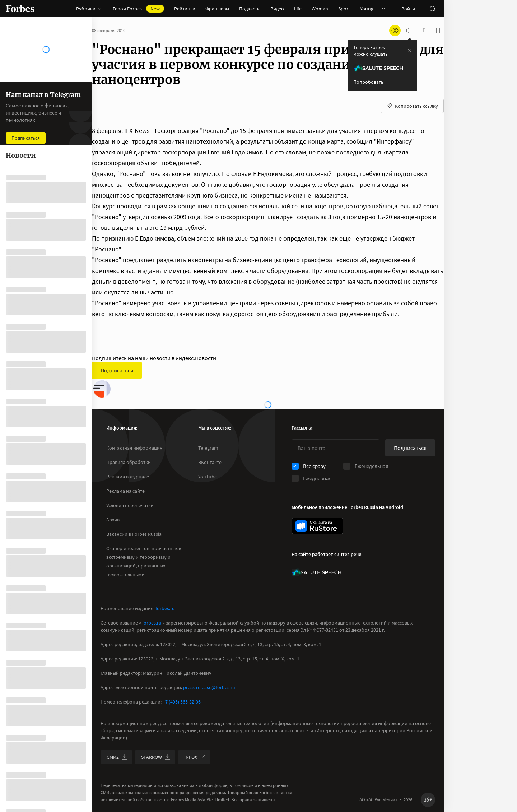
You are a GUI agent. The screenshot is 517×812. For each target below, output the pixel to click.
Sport (344, 9)
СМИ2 (117, 757)
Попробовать (368, 82)
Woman (320, 9)
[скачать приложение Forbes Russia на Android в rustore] (317, 526)
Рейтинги (185, 9)
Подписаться (117, 370)
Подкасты (250, 9)
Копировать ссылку (412, 106)
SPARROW (156, 757)
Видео (277, 9)
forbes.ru (165, 608)
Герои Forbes (138, 9)
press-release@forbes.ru (209, 687)
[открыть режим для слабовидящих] (395, 31)
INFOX (195, 757)
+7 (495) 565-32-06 (182, 702)
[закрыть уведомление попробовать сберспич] (410, 51)
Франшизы (217, 9)
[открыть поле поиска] (432, 9)
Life (298, 9)
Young (367, 9)
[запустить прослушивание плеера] (409, 31)
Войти (408, 9)
